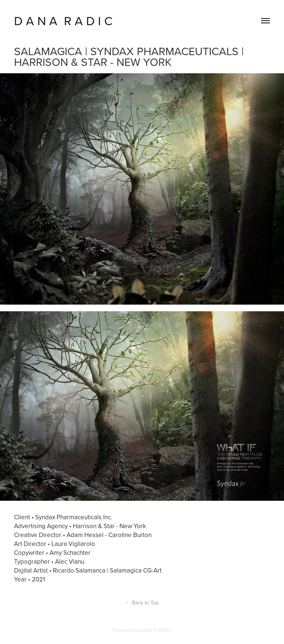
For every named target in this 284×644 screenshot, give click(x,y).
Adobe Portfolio (155, 630)
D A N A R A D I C (63, 21)
